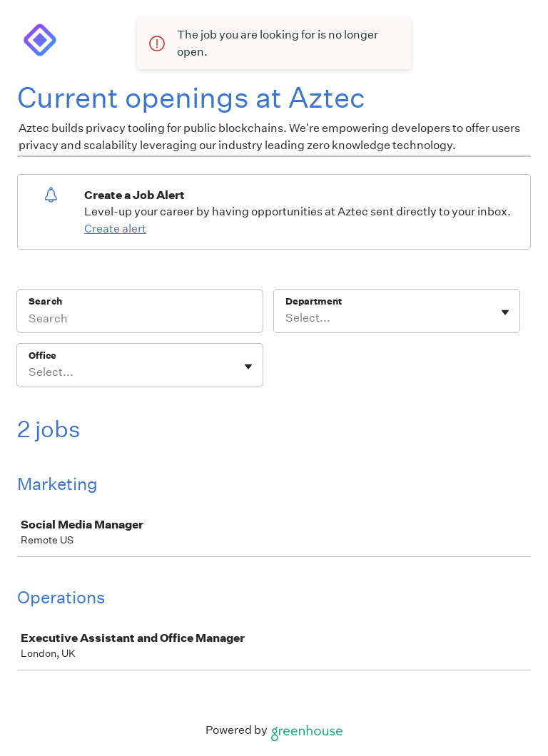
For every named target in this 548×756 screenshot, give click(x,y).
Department (314, 301)
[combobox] (286, 318)
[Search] (140, 320)
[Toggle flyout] (505, 312)
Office (42, 356)
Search (45, 301)
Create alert (115, 229)
